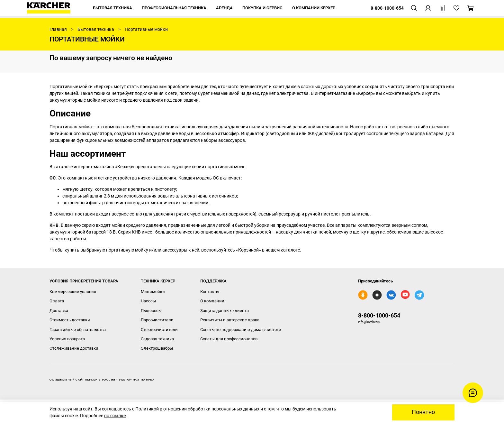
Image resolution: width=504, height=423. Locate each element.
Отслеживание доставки (74, 348)
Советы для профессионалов (229, 339)
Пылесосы (151, 311)
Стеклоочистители (159, 330)
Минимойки (153, 292)
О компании (212, 301)
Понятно (423, 412)
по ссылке (115, 416)
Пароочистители (157, 320)
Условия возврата (67, 339)
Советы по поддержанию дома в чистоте (241, 330)
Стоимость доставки (70, 320)
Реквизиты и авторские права (230, 320)
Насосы (148, 301)
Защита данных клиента (225, 311)
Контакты (210, 292)
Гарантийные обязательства (78, 330)
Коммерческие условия (73, 292)
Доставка (59, 311)
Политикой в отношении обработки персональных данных (198, 409)
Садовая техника (157, 339)
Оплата (57, 301)
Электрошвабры (157, 348)
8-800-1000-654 (379, 315)
